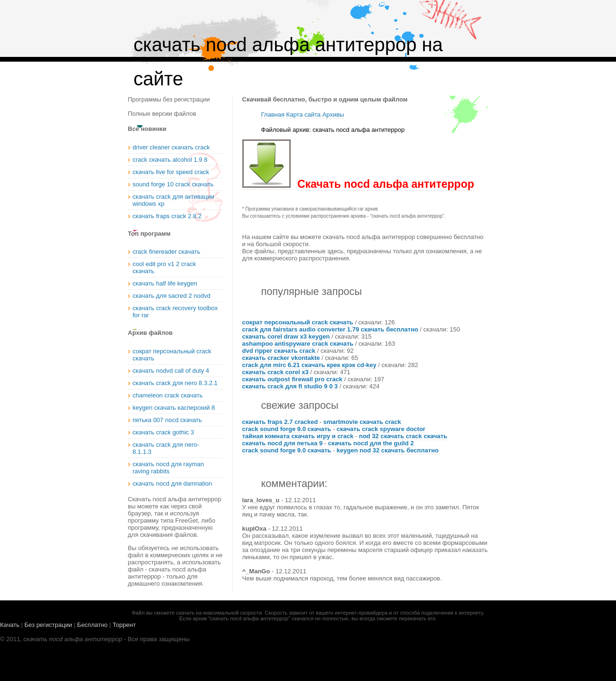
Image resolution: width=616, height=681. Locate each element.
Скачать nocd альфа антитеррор (386, 184)
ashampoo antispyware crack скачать (298, 344)
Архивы (333, 115)
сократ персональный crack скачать (298, 322)
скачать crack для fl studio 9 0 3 (290, 386)
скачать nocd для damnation (173, 483)
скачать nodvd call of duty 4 (171, 371)
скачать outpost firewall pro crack (293, 379)
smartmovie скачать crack (362, 422)
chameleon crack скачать (168, 395)
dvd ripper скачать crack (279, 351)
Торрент (124, 625)
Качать (10, 625)
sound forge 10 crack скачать (173, 184)
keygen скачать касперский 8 (174, 408)
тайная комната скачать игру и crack (298, 436)
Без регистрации (48, 625)
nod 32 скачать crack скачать (403, 436)
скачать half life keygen (165, 283)
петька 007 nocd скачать (167, 420)
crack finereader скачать (167, 252)
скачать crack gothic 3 (164, 432)
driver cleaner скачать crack (171, 147)
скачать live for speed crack (171, 172)
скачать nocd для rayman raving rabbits (168, 468)
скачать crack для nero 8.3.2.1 (175, 383)
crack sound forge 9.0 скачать (287, 429)
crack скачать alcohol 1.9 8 (170, 160)
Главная (273, 115)
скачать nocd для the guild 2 (371, 443)
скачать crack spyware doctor (381, 429)
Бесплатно (92, 625)
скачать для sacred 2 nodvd (172, 296)
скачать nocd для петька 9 (283, 443)
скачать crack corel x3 (276, 372)
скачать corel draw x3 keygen (286, 336)
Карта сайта (303, 115)
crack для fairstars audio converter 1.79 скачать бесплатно (330, 329)
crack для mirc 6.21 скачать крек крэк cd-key (309, 365)
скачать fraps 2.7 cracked (280, 422)
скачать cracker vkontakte (281, 358)
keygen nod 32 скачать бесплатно (388, 450)
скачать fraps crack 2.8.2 (167, 216)
